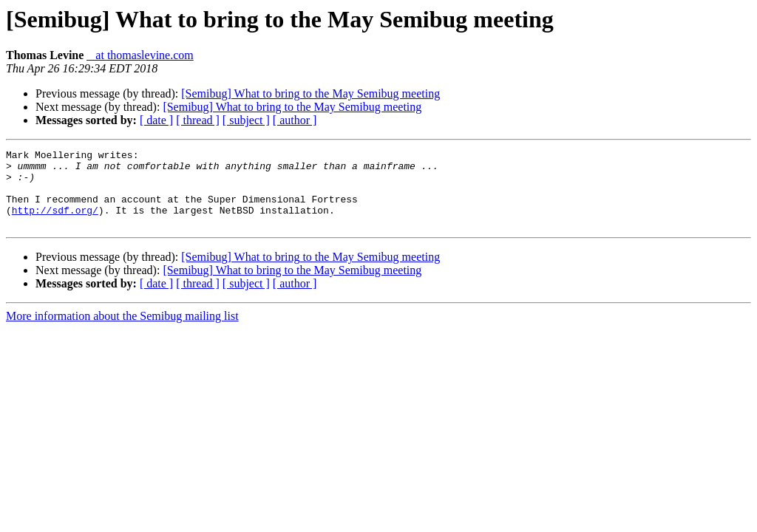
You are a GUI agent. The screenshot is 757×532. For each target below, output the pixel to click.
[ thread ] (198, 120)
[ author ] (295, 120)
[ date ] (156, 120)
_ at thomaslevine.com (140, 55)
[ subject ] (246, 120)
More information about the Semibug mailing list (122, 331)
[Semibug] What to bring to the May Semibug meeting (310, 93)
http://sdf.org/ (55, 223)
